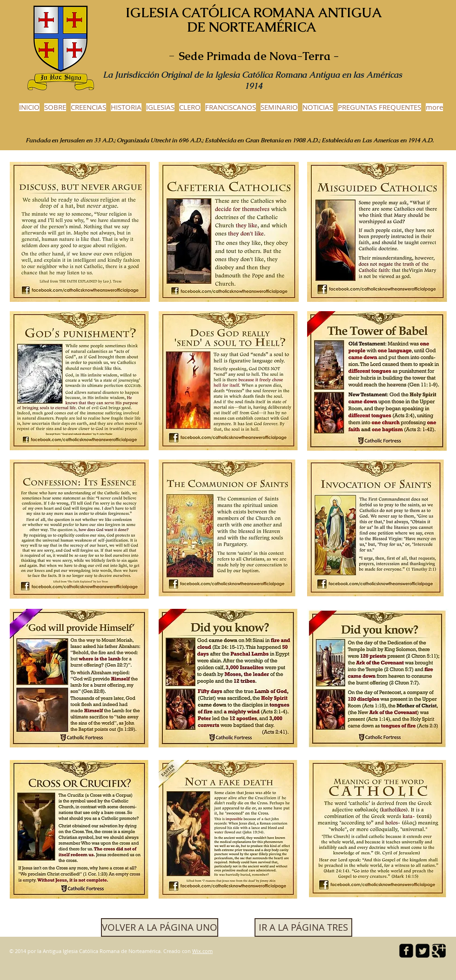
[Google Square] (439, 951)
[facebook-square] (406, 951)
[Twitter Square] (422, 951)
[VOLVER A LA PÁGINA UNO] (160, 927)
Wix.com (202, 951)
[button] (303, 927)
